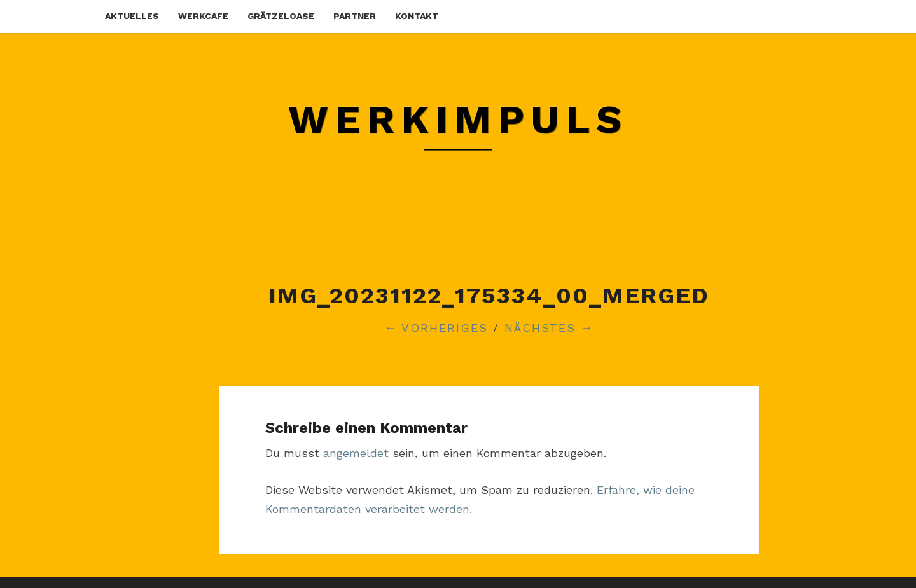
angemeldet (356, 453)
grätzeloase (281, 16)
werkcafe (203, 16)
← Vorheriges (436, 328)
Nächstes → (549, 328)
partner (355, 16)
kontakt (417, 16)
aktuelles (132, 16)
